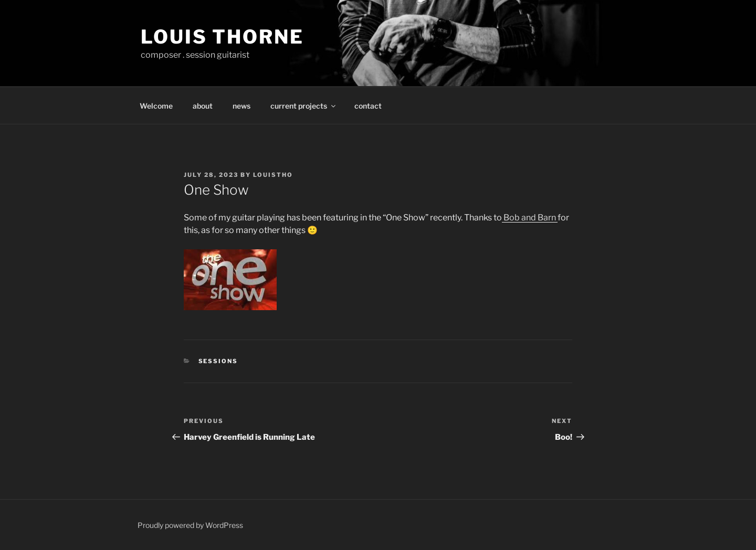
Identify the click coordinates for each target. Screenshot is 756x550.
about (203, 106)
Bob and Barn (530, 218)
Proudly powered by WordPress (190, 525)
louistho (273, 175)
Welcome (156, 106)
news (241, 106)
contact (368, 106)
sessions (218, 361)
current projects (304, 106)
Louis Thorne (222, 37)
